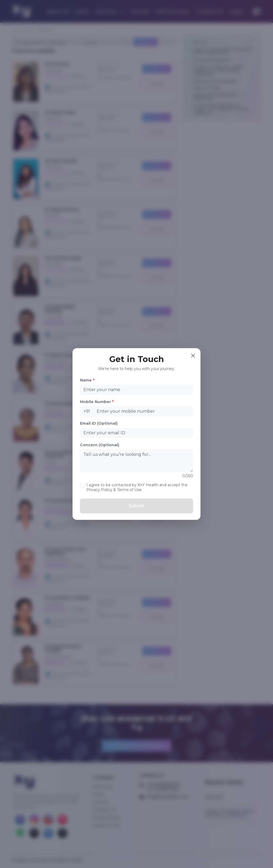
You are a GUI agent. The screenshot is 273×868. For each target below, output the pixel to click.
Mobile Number (97, 402)
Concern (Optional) (100, 445)
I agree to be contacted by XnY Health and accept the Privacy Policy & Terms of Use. (137, 487)
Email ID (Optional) (99, 423)
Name (87, 380)
